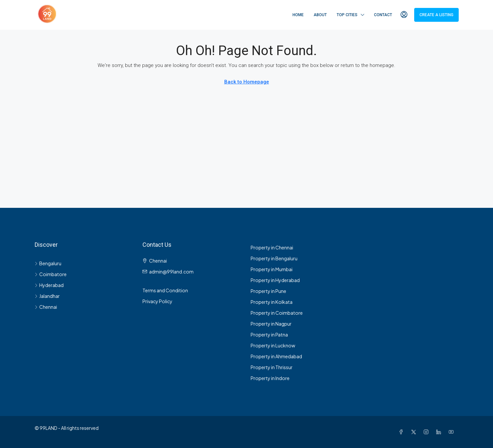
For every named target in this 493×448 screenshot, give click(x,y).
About (320, 15)
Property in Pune (268, 291)
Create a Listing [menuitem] (436, 15)
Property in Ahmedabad (276, 356)
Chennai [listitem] (46, 307)
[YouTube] (452, 432)
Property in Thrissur (272, 367)
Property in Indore (270, 378)
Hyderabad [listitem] (49, 285)
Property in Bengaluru (274, 258)
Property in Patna (269, 335)
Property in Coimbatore (277, 313)
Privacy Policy (157, 301)
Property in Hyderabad (275, 280)
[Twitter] (415, 432)
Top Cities (347, 15)
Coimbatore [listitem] (51, 274)
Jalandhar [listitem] (47, 296)
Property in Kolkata (272, 302)
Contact (383, 15)
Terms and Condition (165, 290)
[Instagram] (427, 432)
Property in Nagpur (271, 324)
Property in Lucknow (273, 345)
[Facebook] (402, 432)
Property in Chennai (272, 247)
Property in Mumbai (272, 269)
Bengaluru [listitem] (48, 263)
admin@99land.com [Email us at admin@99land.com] (171, 272)
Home (298, 15)
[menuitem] (404, 15)
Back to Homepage (247, 82)
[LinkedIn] (440, 432)
